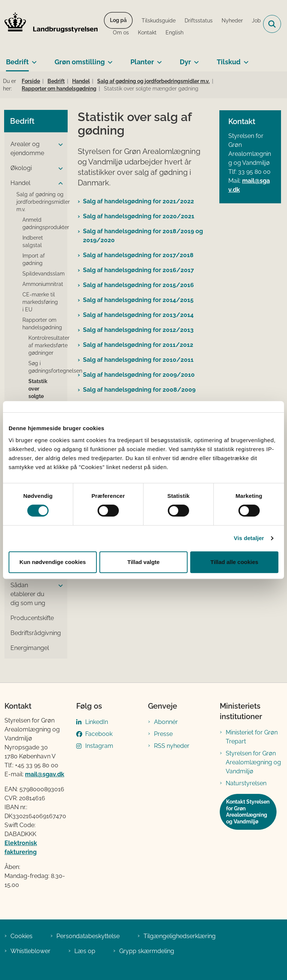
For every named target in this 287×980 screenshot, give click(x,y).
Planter (142, 62)
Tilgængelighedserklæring (180, 936)
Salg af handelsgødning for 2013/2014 (138, 315)
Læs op (85, 951)
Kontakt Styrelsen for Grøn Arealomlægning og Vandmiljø (248, 812)
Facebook (99, 734)
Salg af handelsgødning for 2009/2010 (139, 375)
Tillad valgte (143, 562)
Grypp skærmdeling (147, 951)
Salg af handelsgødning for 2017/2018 (138, 255)
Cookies (21, 936)
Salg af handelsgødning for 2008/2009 (139, 390)
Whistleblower (30, 951)
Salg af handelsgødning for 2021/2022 (138, 201)
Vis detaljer (249, 538)
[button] (59, 145)
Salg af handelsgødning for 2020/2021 (139, 216)
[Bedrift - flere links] (33, 59)
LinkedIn (97, 722)
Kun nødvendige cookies (53, 562)
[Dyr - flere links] (195, 59)
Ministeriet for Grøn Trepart (252, 737)
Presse (163, 734)
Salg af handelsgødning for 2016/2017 (138, 270)
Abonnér (166, 722)
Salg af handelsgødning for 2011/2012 (138, 345)
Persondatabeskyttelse (88, 936)
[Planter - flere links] (158, 59)
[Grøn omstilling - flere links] (109, 59)
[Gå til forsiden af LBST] (49, 24)
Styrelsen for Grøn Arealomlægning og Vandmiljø (253, 762)
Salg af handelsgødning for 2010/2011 (138, 360)
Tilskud (229, 62)
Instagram (99, 746)
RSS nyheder (172, 746)
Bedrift (17, 62)
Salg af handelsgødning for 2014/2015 (138, 300)
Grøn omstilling (80, 62)
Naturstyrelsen (246, 783)
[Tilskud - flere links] (245, 59)
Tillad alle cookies (234, 562)
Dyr (185, 62)
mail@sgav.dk (45, 774)
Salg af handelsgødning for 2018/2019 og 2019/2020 (143, 236)
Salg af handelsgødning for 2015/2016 (138, 285)
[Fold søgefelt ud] (272, 24)
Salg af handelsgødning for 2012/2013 (138, 330)
